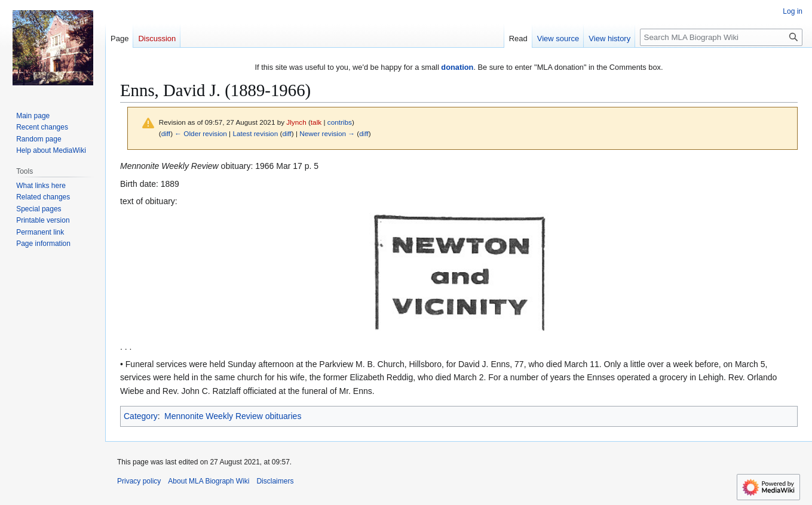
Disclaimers (275, 481)
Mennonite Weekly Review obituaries (233, 416)
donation (457, 67)
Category (141, 416)
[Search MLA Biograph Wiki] (721, 37)
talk (316, 122)
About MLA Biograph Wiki (209, 481)
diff (166, 133)
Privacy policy (139, 481)
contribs (340, 122)
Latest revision (255, 133)
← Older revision (201, 133)
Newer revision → (327, 133)
